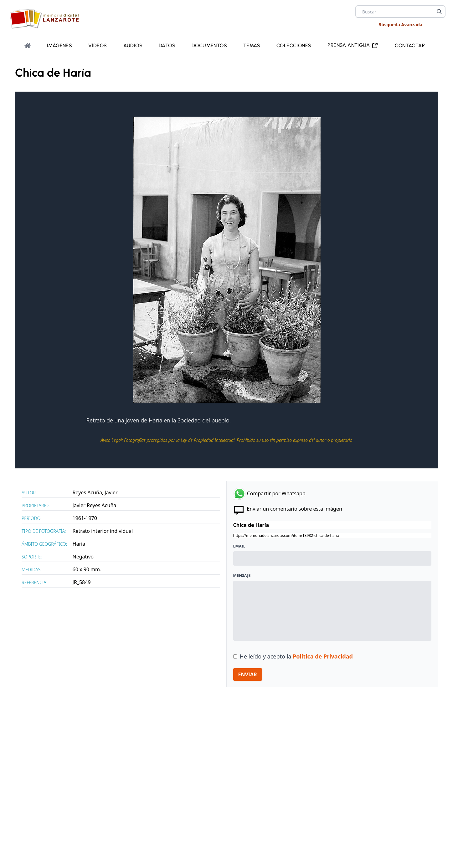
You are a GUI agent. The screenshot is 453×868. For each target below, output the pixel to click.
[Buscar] (439, 12)
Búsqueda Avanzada (400, 25)
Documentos (209, 45)
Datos (167, 45)
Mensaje (242, 574)
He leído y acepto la (296, 655)
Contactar (410, 45)
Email (239, 545)
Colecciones (294, 45)
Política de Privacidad (323, 655)
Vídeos (98, 45)
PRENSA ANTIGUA (353, 45)
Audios (133, 45)
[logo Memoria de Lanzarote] (46, 18)
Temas (252, 45)
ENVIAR (248, 673)
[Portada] (28, 45)
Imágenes (59, 45)
